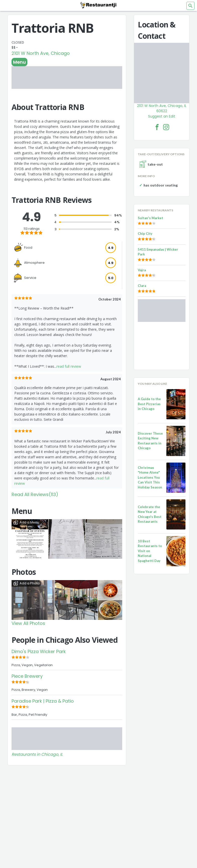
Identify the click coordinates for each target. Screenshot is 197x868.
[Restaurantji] (99, 5)
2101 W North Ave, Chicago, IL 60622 (162, 108)
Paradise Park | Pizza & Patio (43, 701)
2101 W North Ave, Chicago (41, 53)
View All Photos (28, 623)
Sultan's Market (150, 218)
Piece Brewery (27, 676)
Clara (142, 286)
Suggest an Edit (162, 116)
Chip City (145, 234)
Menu (19, 62)
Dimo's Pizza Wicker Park (39, 651)
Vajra (142, 270)
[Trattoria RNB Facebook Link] (157, 127)
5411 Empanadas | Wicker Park (158, 252)
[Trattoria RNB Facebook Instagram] (166, 127)
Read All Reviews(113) (35, 494)
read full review (69, 366)
